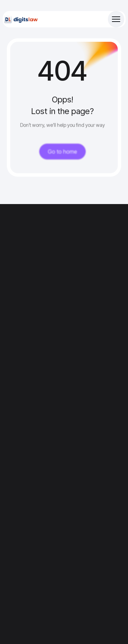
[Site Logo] (21, 19)
